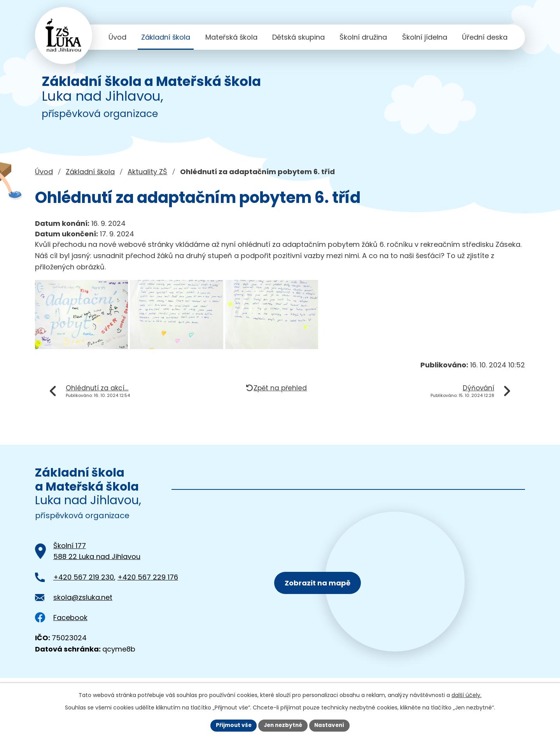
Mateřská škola (231, 37)
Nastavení (331, 725)
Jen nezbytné (283, 725)
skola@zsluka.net (83, 605)
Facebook (61, 626)
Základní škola (166, 37)
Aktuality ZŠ (147, 172)
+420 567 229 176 (148, 585)
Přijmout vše (232, 725)
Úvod (117, 37)
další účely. (466, 695)
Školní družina (363, 37)
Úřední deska (485, 37)
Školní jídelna (425, 37)
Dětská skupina (298, 37)
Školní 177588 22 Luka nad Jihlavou (97, 559)
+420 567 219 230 (84, 585)
